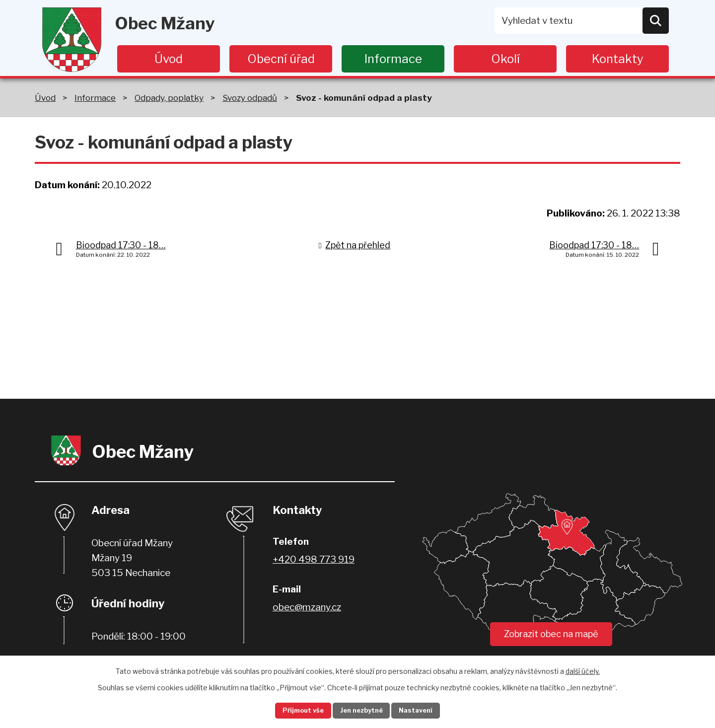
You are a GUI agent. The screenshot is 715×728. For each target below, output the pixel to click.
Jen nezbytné (362, 710)
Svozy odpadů (250, 98)
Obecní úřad (281, 59)
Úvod (169, 59)
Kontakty (618, 59)
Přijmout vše (293, 710)
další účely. (583, 669)
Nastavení (426, 710)
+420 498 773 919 (314, 559)
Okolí (505, 59)
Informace (393, 59)
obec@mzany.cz (307, 607)
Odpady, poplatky (169, 98)
